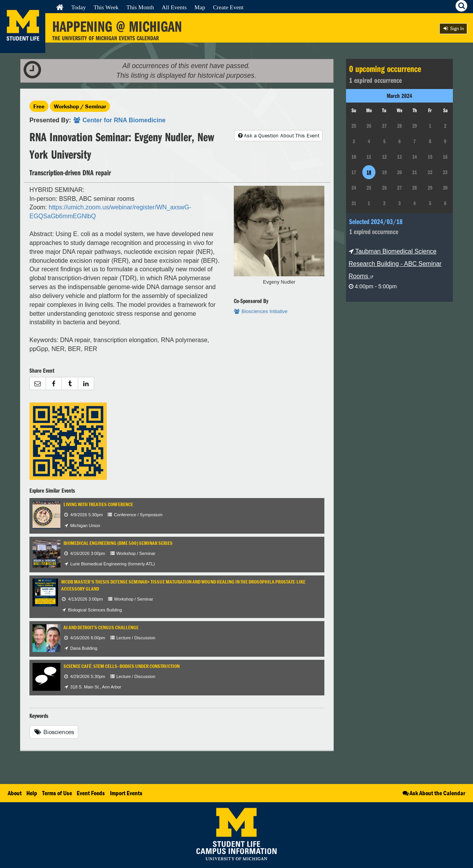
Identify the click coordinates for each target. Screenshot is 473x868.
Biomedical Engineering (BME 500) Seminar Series (118, 543)
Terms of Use (57, 793)
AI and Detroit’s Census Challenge (101, 627)
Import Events (126, 793)
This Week (106, 7)
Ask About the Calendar (433, 793)
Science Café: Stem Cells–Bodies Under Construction (122, 666)
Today (79, 7)
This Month (140, 7)
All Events (174, 7)
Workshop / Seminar (80, 106)
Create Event (228, 7)
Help (32, 793)
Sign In (453, 28)
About (15, 793)
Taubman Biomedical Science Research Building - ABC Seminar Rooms (395, 264)
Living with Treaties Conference (98, 504)
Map (200, 7)
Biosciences (54, 732)
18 (369, 172)
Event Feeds (91, 793)
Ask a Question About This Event (278, 135)
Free (39, 106)
